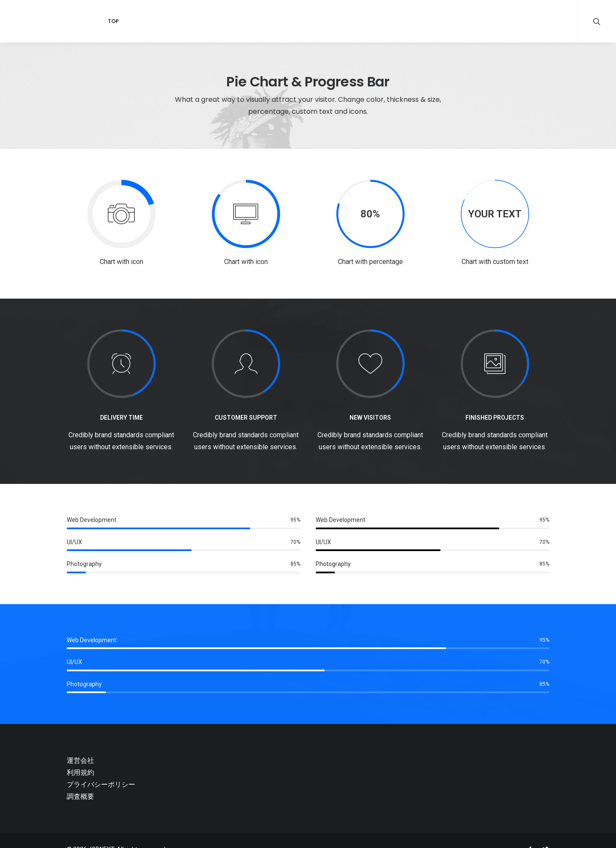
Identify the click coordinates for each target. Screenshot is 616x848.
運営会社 (80, 761)
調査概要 (80, 796)
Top (104, 21)
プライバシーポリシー (101, 784)
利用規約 (80, 772)
